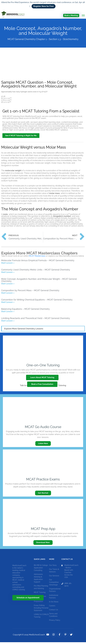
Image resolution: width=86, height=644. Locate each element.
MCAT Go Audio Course (43, 429)
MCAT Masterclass (37, 258)
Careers (52, 607)
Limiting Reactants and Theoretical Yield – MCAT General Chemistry (36, 320)
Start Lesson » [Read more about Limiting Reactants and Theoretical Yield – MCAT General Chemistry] (8, 323)
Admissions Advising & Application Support (38, 580)
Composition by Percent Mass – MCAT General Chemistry (30, 292)
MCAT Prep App (43, 531)
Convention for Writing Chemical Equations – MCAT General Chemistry (37, 301)
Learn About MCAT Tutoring (42, 379)
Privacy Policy (55, 622)
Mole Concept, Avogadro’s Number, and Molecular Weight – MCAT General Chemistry (39, 282)
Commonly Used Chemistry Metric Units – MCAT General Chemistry (36, 271)
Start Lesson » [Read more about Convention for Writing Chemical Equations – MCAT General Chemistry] (8, 304)
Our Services (54, 578)
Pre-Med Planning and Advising (41, 589)
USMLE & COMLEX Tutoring (41, 617)
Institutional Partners (54, 598)
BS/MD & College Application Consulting (41, 570)
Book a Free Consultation (42, 386)
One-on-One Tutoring (43, 367)
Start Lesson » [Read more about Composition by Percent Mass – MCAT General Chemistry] (8, 295)
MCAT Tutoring (40, 594)
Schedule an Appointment (28, 599)
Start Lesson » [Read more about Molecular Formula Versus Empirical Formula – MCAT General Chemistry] (8, 265)
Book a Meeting (71, 15)
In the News (54, 604)
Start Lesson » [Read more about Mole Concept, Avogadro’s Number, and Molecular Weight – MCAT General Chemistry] (8, 285)
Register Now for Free (44, 6)
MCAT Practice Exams (43, 481)
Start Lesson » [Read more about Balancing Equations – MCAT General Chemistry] (8, 313)
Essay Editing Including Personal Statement (41, 610)
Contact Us (54, 611)
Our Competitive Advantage (54, 584)
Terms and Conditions (53, 617)
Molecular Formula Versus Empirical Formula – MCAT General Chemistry (38, 262)
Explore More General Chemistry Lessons (24, 330)
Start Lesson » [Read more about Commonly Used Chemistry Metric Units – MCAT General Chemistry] (8, 274)
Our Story (53, 567)
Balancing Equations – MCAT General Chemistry (25, 311)
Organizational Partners (55, 592)
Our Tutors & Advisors (54, 572)
